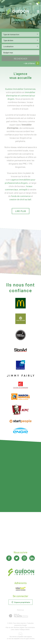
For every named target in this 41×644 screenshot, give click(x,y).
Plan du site (9, 627)
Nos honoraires (30, 627)
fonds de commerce (21, 196)
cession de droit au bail (20, 199)
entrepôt (23, 189)
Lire (21, 211)
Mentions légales (19, 627)
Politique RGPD (25, 630)
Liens (13, 630)
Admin (17, 630)
